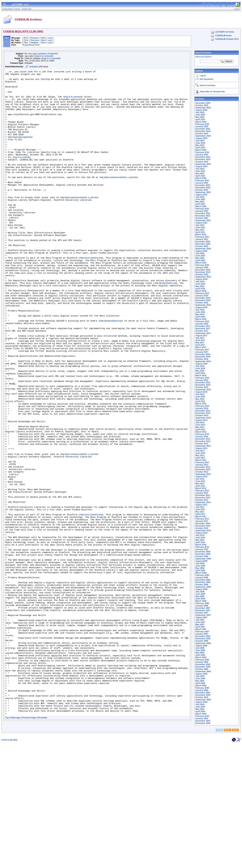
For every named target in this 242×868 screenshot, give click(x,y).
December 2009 (203, 552)
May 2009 (200, 568)
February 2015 (202, 406)
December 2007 (203, 608)
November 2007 (203, 610)
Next (43, 38)
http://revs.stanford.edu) (92, 296)
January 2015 (202, 408)
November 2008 (203, 582)
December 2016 (203, 354)
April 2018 (200, 317)
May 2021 (200, 230)
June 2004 (200, 707)
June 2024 (200, 143)
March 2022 (201, 206)
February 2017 (202, 350)
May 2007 (200, 625)
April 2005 (200, 683)
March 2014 (201, 432)
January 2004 (202, 718)
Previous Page (29, 847)
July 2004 (200, 704)
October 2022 (202, 190)
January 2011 (202, 521)
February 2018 (202, 321)
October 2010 (202, 528)
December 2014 (203, 411)
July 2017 (200, 338)
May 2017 (200, 343)
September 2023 (203, 164)
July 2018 (200, 310)
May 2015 (200, 399)
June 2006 (200, 650)
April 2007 (200, 627)
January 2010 (202, 549)
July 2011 (200, 507)
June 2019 (200, 284)
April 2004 (200, 711)
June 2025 (200, 115)
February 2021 (202, 237)
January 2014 (202, 437)
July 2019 (200, 282)
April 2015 (200, 401)
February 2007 (202, 632)
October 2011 (202, 500)
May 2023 (200, 173)
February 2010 (202, 547)
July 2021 (200, 225)
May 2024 (200, 145)
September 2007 (203, 615)
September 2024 (203, 136)
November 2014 (203, 413)
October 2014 (202, 415)
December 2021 (203, 213)
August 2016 (201, 364)
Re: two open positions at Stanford (41, 54)
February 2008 (202, 603)
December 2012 (203, 467)
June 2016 (200, 368)
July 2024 (200, 141)
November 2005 (203, 667)
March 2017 (201, 347)
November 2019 (203, 272)
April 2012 (200, 486)
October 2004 (202, 697)
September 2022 (203, 192)
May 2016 (200, 371)
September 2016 (203, 361)
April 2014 (200, 430)
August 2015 (201, 392)
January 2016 (202, 380)
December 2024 (203, 129)
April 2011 (200, 514)
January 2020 (202, 267)
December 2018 (203, 298)
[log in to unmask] (44, 56)
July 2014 (200, 423)
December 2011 (203, 495)
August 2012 (201, 477)
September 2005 (203, 672)
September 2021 (203, 220)
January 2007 (202, 634)
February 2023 (202, 181)
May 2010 (200, 540)
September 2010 (203, 531)
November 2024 (203, 131)
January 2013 (202, 465)
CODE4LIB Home (223, 36)
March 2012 (201, 488)
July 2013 (200, 451)
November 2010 (203, 526)
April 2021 (200, 232)
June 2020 (200, 256)
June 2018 (200, 312)
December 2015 (203, 383)
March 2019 (201, 291)
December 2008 (203, 580)
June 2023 (200, 171)
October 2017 (202, 331)
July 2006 (200, 648)
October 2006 (202, 641)
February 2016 (202, 378)
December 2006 (203, 636)
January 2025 (202, 127)
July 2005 (200, 676)
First (26, 38)
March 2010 (201, 545)
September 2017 (203, 333)
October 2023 (202, 162)
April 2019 (200, 289)
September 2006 (203, 643)
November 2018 (203, 300)
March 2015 (201, 404)
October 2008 (202, 585)
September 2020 (203, 249)
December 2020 (203, 242)
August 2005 (201, 674)
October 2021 (202, 218)
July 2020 (200, 253)
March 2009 (201, 573)
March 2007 (201, 629)
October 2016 (202, 359)
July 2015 (200, 394)
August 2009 (201, 561)
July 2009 (200, 563)
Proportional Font (31, 45)
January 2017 (202, 352)
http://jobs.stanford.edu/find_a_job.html (119, 199)
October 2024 (202, 134)
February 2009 (202, 575)
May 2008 (200, 596)
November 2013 (203, 441)
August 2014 (201, 420)
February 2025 (202, 124)
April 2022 (200, 204)
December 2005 (203, 664)
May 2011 (200, 512)
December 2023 (203, 157)
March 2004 (201, 714)
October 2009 (202, 556)
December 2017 (203, 326)
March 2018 (201, 319)
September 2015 (203, 390)
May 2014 (200, 427)
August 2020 (201, 251)
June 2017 (200, 340)
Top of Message (13, 847)
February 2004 (202, 716)
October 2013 (202, 444)
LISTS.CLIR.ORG (9, 864)
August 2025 (201, 110)
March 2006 (201, 657)
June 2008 (200, 594)
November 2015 (203, 385)
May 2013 (200, 455)
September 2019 (203, 277)
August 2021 (201, 223)
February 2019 (202, 293)
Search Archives (203, 53)
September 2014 (203, 418)
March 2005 (201, 686)
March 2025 (201, 122)
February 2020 (202, 265)
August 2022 (201, 195)
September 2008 (203, 587)
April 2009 (200, 571)
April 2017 (200, 345)
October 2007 (202, 613)
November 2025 (203, 103)
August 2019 (201, 279)
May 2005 (200, 681)
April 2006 (200, 655)
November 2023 (203, 159)
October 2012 (202, 472)
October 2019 (202, 275)
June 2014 (200, 425)
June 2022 (200, 199)
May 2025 (200, 117)
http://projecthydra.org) (166, 326)
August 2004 (201, 702)
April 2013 (200, 458)
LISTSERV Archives (225, 32)
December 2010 (203, 524)
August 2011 (201, 505)
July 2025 (200, 112)
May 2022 (200, 202)
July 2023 (200, 169)
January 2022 (202, 211)
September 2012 (203, 474)
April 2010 (200, 542)
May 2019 (200, 286)
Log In (203, 76)
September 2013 (203, 446)
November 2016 (203, 357)
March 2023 (201, 178)
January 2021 (202, 239)
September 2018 (203, 305)
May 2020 (200, 258)
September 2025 (203, 108)
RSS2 (235, 854)
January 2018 (202, 324)
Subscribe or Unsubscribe (212, 92)
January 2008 (202, 606)
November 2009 (203, 554)
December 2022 (203, 185)
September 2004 (203, 700)
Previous (35, 38)
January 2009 (202, 578)
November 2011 (203, 498)
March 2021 (201, 235)
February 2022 (202, 209)
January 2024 (202, 155)
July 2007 (200, 620)
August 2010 (201, 533)
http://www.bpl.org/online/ (20, 151)
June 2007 (200, 622)
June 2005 (200, 679)
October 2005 (202, 669)
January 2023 (202, 183)
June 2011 (200, 509)
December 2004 (203, 693)
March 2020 (201, 263)
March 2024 (201, 150)
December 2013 (203, 439)
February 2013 (202, 462)
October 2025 (202, 105)
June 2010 (200, 538)
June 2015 (200, 397)
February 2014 (202, 434)
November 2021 (203, 216)
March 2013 (201, 460)
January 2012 (202, 493)
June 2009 (200, 566)
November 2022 (203, 188)
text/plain (34, 67)
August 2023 (201, 166)
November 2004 (203, 695)
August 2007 (201, 617)
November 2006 (203, 639)
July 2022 (200, 197)
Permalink (42, 847)
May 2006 (200, 653)
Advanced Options (204, 57)
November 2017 (203, 329)
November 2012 (203, 469)
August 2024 (201, 138)
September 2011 (203, 502)
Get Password (207, 79)
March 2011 (201, 516)
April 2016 (200, 373)
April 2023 (200, 176)
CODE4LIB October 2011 (227, 39)
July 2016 (200, 366)
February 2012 (202, 491)
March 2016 (201, 376)
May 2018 (200, 314)
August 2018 (201, 307)
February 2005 (202, 688)
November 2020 (203, 244)
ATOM (219, 854)
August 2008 (201, 589)
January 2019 (202, 296)
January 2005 (202, 690)
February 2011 (202, 519)
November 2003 (203, 723)
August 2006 (201, 646)
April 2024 (200, 148)
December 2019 (203, 270)
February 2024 (202, 152)
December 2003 (203, 721)
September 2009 (203, 559)
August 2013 (201, 448)
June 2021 (200, 228)
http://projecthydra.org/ (111, 371)
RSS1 (227, 854)
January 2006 (202, 662)
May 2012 (200, 484)
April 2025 (200, 119)
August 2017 (201, 336)
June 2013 (200, 453)
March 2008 (201, 601)
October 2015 (202, 387)
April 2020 (200, 260)
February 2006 (202, 660)
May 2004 (200, 709)
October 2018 (202, 303)
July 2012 (200, 479)
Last (50, 38)
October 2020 (202, 246)
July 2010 (200, 535)
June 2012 (200, 481)
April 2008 (200, 599)
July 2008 (200, 592)
